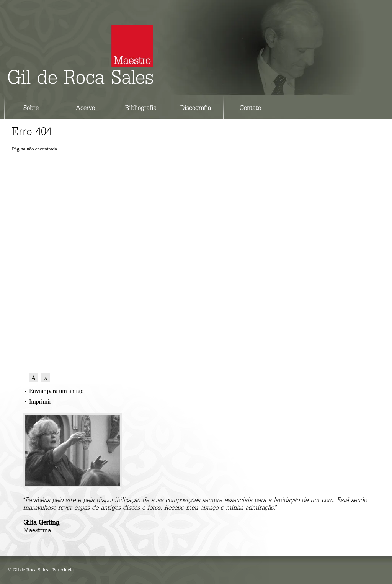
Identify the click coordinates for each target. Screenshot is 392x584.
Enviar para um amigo (56, 391)
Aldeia (67, 570)
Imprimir (40, 402)
